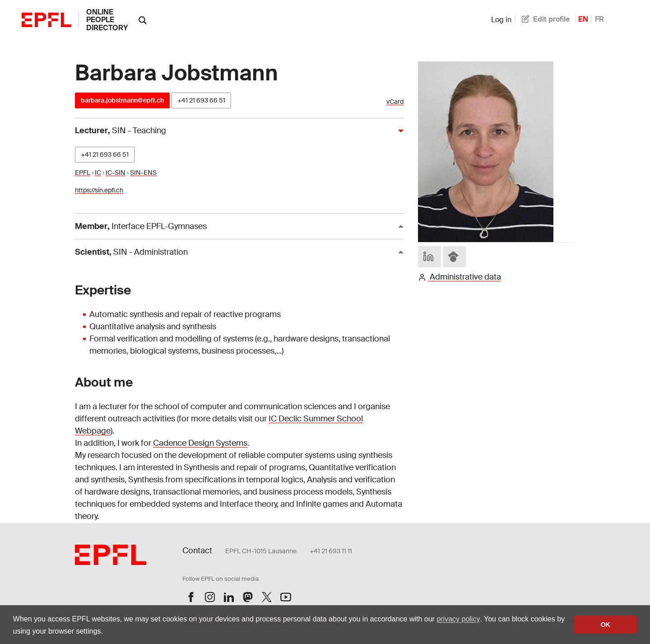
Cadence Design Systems (200, 443)
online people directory (107, 20)
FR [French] (599, 19)
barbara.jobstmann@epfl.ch (122, 100)
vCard (395, 102)
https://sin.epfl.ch (99, 190)
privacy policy (458, 619)
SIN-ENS (143, 173)
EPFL (83, 173)
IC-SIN (116, 173)
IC (98, 173)
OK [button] (605, 625)
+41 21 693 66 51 (201, 100)
